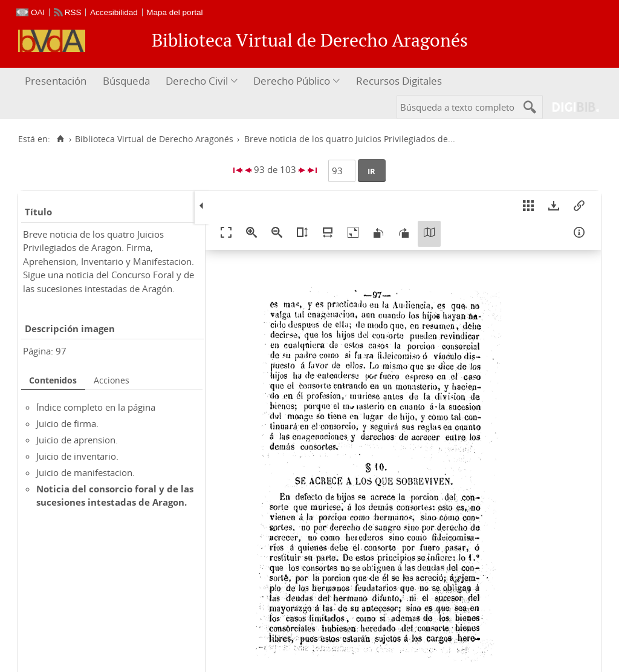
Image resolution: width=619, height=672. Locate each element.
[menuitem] (57, 81)
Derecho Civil (197, 81)
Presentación (56, 81)
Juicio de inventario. (77, 456)
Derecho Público (292, 81)
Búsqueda (126, 81)
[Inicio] (60, 139)
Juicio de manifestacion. (86, 472)
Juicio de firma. (67, 423)
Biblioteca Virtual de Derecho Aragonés (154, 139)
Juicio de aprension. (77, 440)
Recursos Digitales (399, 81)
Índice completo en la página (96, 407)
